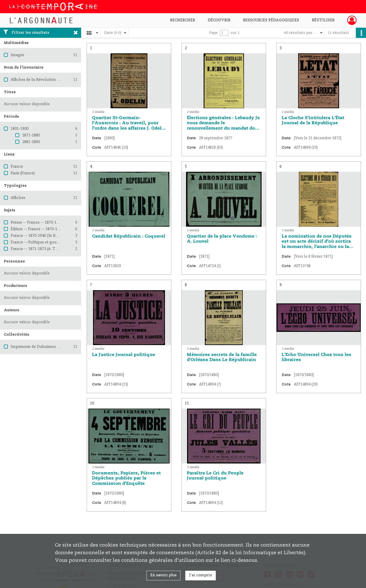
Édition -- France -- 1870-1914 (37, 229)
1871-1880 (31, 135)
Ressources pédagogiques (271, 20)
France (17, 167)
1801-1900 (20, 129)
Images (17, 55)
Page (213, 33)
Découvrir (219, 20)
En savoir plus (163, 575)
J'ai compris (201, 575)
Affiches (18, 198)
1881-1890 (31, 142)
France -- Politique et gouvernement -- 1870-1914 (55, 242)
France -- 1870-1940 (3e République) (43, 236)
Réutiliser (323, 20)
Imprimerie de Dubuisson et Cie (39, 347)
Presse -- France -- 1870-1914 (37, 223)
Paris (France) (23, 173)
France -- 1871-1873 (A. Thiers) (38, 249)
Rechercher (182, 20)
